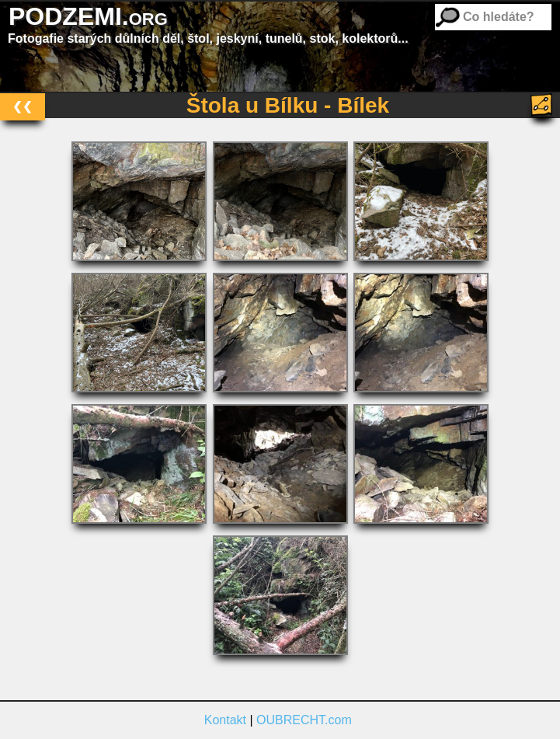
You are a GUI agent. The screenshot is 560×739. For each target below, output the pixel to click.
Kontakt (225, 720)
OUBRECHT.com (304, 720)
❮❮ (23, 106)
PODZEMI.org (88, 16)
